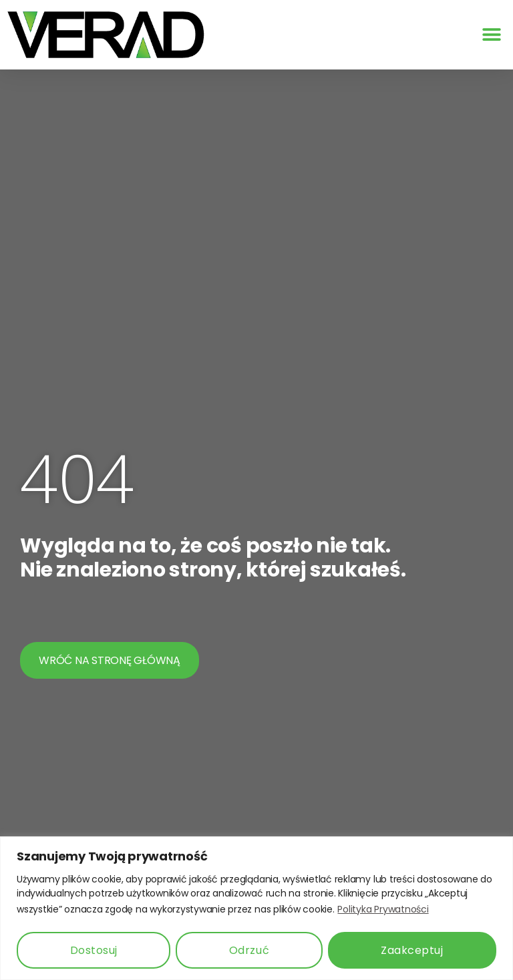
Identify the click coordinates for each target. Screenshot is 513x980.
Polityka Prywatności (383, 909)
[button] (491, 35)
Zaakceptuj (412, 950)
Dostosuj (94, 950)
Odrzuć (249, 950)
